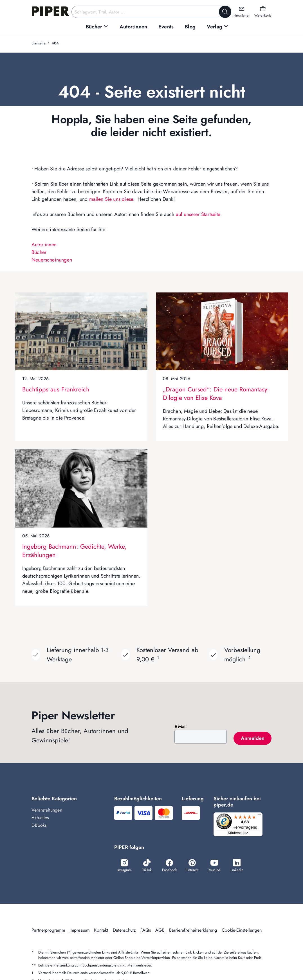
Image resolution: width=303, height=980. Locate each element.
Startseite (39, 43)
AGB (160, 931)
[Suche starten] (225, 12)
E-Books (39, 825)
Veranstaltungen (47, 810)
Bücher (39, 252)
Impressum (80, 931)
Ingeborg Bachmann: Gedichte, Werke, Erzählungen (74, 551)
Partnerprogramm (48, 931)
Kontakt (101, 931)
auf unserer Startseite (198, 214)
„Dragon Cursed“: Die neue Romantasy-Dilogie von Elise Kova (216, 393)
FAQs (146, 931)
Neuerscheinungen (52, 260)
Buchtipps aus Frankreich (56, 389)
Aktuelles (40, 818)
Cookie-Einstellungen (242, 931)
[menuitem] (97, 27)
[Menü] (261, 816)
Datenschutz (124, 931)
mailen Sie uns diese (111, 199)
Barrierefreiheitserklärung (193, 931)
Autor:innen (44, 245)
